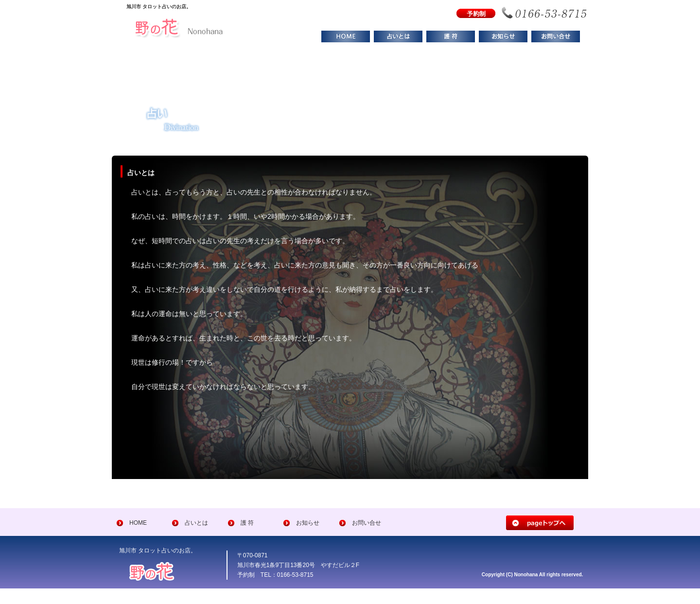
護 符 (247, 523)
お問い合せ (367, 523)
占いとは (196, 523)
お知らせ (308, 523)
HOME (138, 523)
